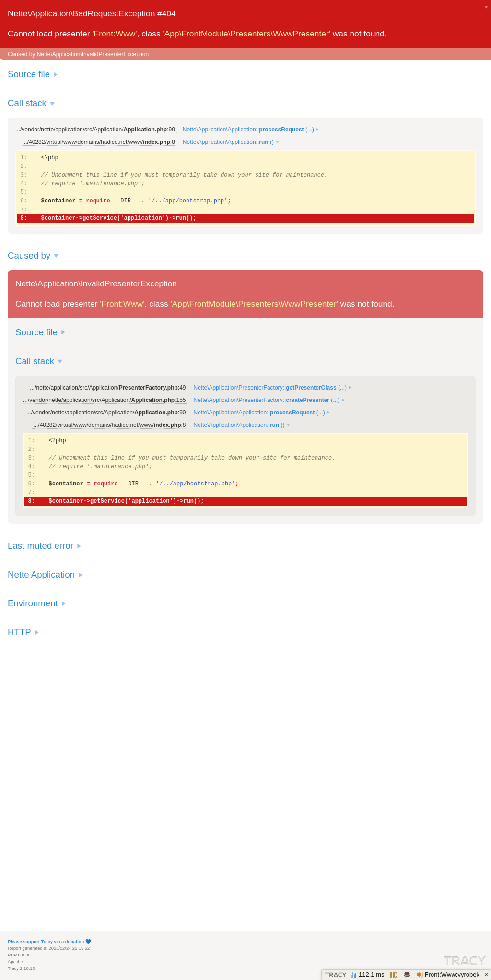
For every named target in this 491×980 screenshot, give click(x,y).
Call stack (27, 103)
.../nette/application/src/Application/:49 (108, 388)
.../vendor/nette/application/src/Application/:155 (104, 400)
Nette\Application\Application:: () (228, 142)
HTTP (19, 632)
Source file (29, 74)
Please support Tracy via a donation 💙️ (49, 942)
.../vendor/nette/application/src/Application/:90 (95, 130)
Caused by (29, 255)
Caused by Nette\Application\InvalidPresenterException (78, 54)
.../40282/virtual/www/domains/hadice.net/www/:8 (99, 142)
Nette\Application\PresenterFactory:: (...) (270, 388)
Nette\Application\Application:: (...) (248, 130)
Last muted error (41, 546)
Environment (33, 603)
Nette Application (41, 574)
